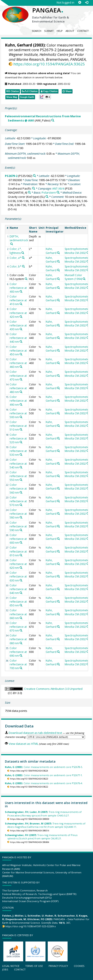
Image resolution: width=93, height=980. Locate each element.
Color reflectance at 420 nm (18, 313)
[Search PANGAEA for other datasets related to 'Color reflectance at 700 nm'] (21, 668)
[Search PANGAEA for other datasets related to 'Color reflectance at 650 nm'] (21, 605)
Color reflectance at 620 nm (18, 564)
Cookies (79, 966)
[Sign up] (80, 3)
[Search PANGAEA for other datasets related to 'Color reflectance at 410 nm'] (21, 304)
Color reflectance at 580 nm (18, 514)
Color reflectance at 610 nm (18, 551)
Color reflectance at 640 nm (18, 589)
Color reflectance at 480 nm (18, 388)
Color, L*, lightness (16, 251)
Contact (83, 31)
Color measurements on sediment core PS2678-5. (44, 767)
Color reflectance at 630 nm (18, 576)
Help (60, 31)
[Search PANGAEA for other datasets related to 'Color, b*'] (23, 266)
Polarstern (49, 192)
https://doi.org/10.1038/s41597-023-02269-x (31, 926)
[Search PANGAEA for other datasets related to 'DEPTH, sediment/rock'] (12, 244)
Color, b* (15, 266)
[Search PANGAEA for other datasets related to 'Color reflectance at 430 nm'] (21, 329)
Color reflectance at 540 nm (18, 463)
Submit (49, 31)
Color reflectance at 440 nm (18, 338)
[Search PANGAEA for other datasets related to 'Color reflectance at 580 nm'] (21, 517)
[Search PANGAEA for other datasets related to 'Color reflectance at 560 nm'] (21, 492)
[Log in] (87, 3)
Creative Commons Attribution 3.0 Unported (53, 689)
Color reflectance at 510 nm (18, 426)
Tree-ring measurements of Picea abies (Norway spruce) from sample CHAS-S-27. (43, 814)
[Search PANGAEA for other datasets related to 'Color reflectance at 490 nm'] (21, 405)
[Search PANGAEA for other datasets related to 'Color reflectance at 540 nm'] (21, 467)
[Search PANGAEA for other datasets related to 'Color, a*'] (23, 258)
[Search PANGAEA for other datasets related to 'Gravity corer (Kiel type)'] (47, 197)
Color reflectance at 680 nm (18, 639)
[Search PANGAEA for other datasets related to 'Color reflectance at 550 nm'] (21, 480)
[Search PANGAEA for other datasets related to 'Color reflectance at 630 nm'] (21, 580)
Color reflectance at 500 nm (18, 413)
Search (37, 31)
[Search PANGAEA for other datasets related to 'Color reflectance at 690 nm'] (21, 656)
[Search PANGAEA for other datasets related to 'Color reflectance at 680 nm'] (21, 643)
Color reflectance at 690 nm (18, 652)
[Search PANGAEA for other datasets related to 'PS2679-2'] (34, 176)
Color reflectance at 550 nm (18, 476)
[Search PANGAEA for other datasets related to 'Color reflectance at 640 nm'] (21, 593)
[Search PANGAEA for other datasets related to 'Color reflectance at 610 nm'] (21, 555)
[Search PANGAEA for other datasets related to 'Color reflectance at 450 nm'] (21, 354)
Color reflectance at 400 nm (18, 288)
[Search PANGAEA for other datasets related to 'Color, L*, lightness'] (23, 253)
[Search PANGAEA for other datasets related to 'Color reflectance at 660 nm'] (21, 618)
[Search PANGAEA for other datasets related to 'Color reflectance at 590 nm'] (21, 530)
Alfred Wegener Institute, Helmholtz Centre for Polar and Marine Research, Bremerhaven (46, 54)
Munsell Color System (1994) (73, 277)
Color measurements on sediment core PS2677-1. (44, 775)
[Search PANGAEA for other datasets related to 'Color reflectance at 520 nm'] (21, 442)
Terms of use (34, 966)
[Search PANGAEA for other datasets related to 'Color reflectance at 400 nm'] (21, 292)
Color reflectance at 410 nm (18, 300)
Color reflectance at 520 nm (18, 438)
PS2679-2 (11, 176)
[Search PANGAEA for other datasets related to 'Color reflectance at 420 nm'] (21, 317)
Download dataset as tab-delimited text (35, 733)
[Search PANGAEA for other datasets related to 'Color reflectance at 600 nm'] (21, 543)
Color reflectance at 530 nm (18, 451)
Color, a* (15, 258)
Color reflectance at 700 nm (18, 664)
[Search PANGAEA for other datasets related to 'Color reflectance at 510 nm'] (21, 429)
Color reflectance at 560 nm (18, 489)
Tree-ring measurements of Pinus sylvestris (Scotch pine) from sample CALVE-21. (41, 837)
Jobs (5, 969)
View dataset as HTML (24, 744)
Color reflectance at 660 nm (18, 614)
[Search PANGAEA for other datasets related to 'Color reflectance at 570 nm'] (21, 505)
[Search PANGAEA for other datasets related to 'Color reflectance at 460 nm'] (21, 367)
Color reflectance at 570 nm (18, 501)
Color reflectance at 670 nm (18, 627)
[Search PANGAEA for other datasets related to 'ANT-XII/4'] (29, 192)
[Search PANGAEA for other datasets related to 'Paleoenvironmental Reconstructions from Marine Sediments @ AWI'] (53, 120)
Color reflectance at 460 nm (18, 363)
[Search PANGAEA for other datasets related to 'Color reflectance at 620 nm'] (21, 568)
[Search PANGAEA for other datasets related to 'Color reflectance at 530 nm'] (21, 455)
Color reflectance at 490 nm (18, 401)
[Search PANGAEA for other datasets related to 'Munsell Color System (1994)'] (84, 279)
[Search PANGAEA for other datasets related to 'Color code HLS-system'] (26, 279)
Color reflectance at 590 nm (18, 526)
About (70, 31)
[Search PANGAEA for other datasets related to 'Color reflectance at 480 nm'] (21, 392)
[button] (45, 97)
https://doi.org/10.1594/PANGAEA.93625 (49, 64)
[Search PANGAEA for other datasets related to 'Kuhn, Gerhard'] (58, 253)
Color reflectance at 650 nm (18, 602)
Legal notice (11, 966)
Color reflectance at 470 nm (18, 376)
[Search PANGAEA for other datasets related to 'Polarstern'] (58, 192)
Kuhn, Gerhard (19, 45)
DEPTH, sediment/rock (19, 238)
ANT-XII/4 (58, 188)
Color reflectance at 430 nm (18, 325)
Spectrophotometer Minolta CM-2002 (77, 251)
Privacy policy (58, 966)
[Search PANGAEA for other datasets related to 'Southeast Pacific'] (34, 188)
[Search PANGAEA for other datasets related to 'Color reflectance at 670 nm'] (21, 630)
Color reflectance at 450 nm (18, 351)
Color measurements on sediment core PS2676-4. (44, 783)
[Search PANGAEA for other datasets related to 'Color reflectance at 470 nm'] (21, 379)
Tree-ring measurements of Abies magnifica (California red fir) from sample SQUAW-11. (45, 825)
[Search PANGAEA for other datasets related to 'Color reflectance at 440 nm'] (21, 342)
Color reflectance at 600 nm (18, 539)
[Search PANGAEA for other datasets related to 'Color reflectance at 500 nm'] (21, 417)
